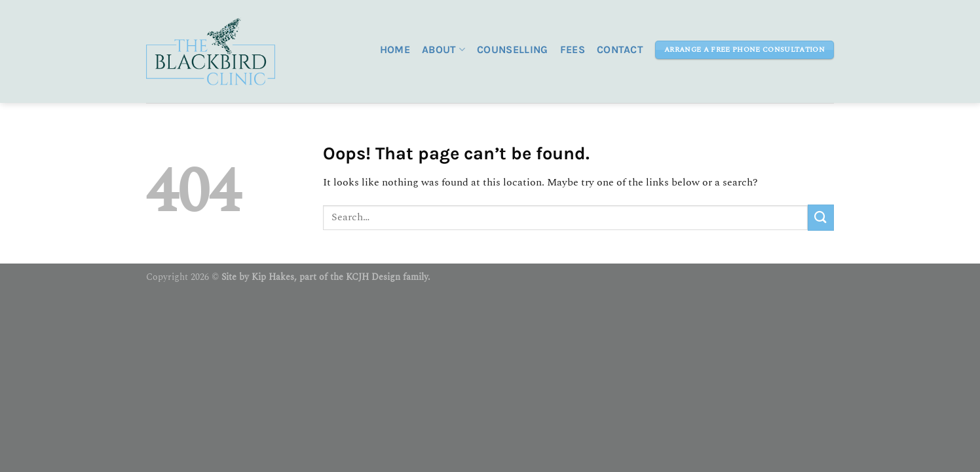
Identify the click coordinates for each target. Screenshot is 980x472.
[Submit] (821, 217)
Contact (620, 49)
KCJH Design (373, 277)
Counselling (513, 49)
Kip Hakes (273, 277)
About (443, 50)
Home (395, 49)
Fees (573, 49)
